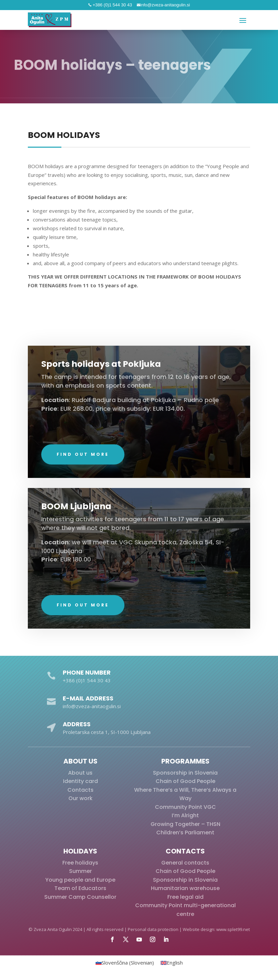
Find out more (83, 474)
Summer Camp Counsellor (80, 897)
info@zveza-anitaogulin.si (165, 5)
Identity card (80, 781)
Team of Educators (80, 888)
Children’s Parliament (185, 832)
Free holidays (80, 863)
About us (80, 773)
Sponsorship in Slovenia (185, 773)
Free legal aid (185, 897)
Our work (80, 798)
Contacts (80, 790)
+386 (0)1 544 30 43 (112, 5)
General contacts (185, 863)
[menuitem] (125, 963)
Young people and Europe (80, 880)
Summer (80, 871)
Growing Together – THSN (185, 824)
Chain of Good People (185, 781)
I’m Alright (185, 815)
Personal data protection (153, 929)
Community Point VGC (185, 807)
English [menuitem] (175, 963)
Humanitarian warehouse (185, 888)
